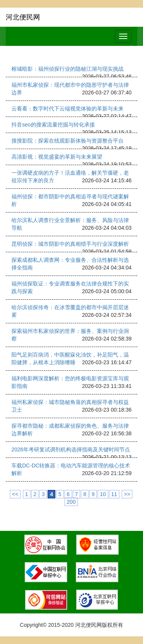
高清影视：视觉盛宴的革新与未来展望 (57, 157)
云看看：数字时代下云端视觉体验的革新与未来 (67, 109)
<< (15, 494)
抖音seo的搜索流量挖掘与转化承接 (53, 125)
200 (71, 502)
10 (103, 494)
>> (127, 494)
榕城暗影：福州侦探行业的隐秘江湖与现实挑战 (67, 69)
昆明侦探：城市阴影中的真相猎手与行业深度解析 (70, 244)
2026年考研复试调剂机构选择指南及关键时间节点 (71, 449)
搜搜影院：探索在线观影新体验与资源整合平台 (67, 141)
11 (114, 494)
